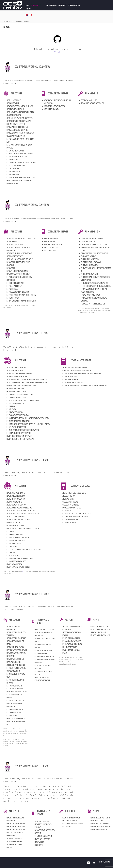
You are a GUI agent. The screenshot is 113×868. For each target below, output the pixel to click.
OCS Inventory (36, 6)
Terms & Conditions (104, 862)
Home (27, 6)
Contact (29, 9)
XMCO (24, 572)
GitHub (57, 52)
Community (62, 6)
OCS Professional (74, 6)
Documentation (51, 6)
